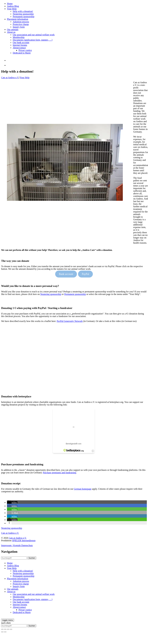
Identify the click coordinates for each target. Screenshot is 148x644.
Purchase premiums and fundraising (60, 473)
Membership (19, 37)
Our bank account (21, 42)
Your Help (12, 9)
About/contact (19, 48)
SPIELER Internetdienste (24, 541)
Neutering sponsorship (23, 14)
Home (10, 4)
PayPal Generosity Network (70, 321)
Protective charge (21, 24)
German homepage (83, 489)
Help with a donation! (23, 11)
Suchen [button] (32, 558)
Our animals (13, 29)
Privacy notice (25, 50)
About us (11, 32)
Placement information (18, 19)
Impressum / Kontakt (11, 545)
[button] (12, 502)
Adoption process (21, 22)
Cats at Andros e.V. (10, 78)
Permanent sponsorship (24, 17)
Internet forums (20, 45)
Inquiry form (19, 27)
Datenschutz (27, 545)
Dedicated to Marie (22, 53)
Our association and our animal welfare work (34, 35)
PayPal (85, 274)
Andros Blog (13, 6)
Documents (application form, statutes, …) (33, 40)
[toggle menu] (8, 620)
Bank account (66, 274)
